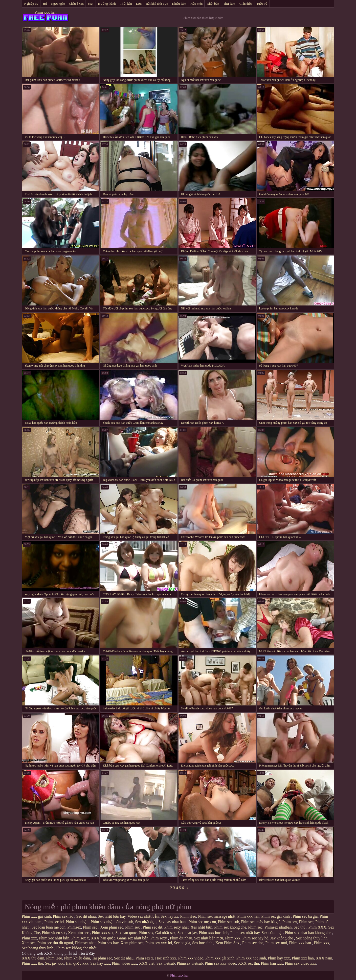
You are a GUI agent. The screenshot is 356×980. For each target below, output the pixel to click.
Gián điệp (246, 4)
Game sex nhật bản (133, 938)
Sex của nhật (272, 933)
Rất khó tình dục (157, 4)
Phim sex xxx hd (159, 943)
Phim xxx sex (103, 933)
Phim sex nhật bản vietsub (112, 922)
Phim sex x (80, 938)
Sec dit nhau (86, 916)
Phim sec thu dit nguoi (55, 943)
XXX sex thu (248, 963)
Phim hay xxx (279, 958)
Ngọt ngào (58, 4)
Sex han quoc (126, 933)
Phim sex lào (64, 916)
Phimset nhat (85, 943)
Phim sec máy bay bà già (261, 922)
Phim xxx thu (32, 963)
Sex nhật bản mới (209, 938)
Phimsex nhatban (278, 927)
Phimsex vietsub (190, 963)
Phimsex (74, 927)
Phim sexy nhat (176, 927)
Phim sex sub (229, 922)
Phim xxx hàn (46, 12)
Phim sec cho (253, 943)
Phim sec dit (152, 927)
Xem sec (29, 943)
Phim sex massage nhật (217, 916)
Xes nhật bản (201, 927)
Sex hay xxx (100, 963)
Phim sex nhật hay (245, 933)
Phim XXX (317, 927)
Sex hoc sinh (203, 943)
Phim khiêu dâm (77, 958)
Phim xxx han (248, 916)
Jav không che (282, 938)
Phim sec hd (54, 922)
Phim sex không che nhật (77, 948)
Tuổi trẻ (262, 4)
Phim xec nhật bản (54, 938)
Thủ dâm (229, 4)
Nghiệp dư (31, 4)
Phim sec (306, 922)
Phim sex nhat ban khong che (309, 933)
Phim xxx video (191, 958)
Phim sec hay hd (255, 938)
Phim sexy (159, 938)
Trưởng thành (107, 4)
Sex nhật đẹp (146, 922)
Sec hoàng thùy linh (312, 938)
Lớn (139, 4)
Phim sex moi (276, 943)
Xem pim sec (79, 933)
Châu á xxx (76, 4)
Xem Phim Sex (228, 943)
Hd (45, 4)
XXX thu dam (33, 958)
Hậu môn (196, 4)
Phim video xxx (124, 963)
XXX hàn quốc (103, 938)
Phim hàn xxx (272, 963)
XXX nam (324, 958)
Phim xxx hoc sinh (214, 933)
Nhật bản (213, 4)
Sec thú (300, 927)
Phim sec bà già (305, 916)
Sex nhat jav (187, 933)
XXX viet (147, 963)
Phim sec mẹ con (202, 922)
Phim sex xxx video (220, 963)
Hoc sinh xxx (166, 958)
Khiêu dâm (179, 4)
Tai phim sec (102, 958)
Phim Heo (188, 916)
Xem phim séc (112, 927)
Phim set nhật (77, 922)
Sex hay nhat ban (173, 922)
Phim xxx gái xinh (36, 916)
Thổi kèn (126, 4)
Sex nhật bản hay (112, 916)
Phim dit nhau (181, 938)
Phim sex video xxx (300, 963)
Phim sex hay (108, 943)
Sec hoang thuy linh (38, 948)
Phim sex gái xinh (276, 916)
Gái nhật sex (165, 933)
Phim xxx (29, 938)
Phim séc (91, 927)
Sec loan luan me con (49, 927)
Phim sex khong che (230, 927)
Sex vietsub (166, 963)
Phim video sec (54, 933)
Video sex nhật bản (143, 916)
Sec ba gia (182, 943)
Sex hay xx (169, 916)
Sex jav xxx (54, 963)
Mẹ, (90, 4)
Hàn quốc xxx (77, 963)
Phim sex (290, 922)
